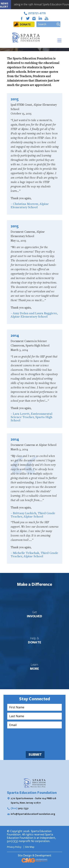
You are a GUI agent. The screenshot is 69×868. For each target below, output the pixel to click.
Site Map (30, 847)
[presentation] (35, 745)
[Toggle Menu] (59, 40)
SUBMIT (35, 754)
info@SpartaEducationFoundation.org (33, 814)
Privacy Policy (14, 847)
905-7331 (20, 808)
